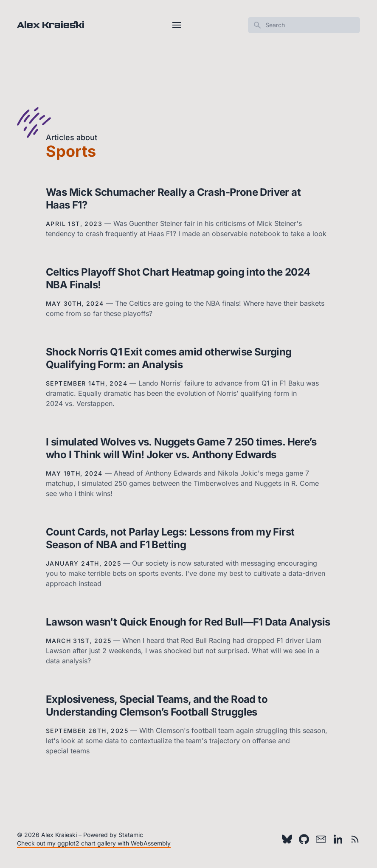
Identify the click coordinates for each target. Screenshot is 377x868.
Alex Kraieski (51, 25)
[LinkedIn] (338, 839)
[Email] (321, 839)
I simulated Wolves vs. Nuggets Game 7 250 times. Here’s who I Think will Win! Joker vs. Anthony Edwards (181, 448)
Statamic (131, 835)
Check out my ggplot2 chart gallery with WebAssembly (94, 843)
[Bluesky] (287, 839)
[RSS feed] (355, 839)
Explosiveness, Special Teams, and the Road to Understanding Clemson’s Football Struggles (157, 706)
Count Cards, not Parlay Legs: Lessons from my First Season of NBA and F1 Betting (170, 538)
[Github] (304, 839)
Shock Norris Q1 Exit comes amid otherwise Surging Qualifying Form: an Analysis (169, 358)
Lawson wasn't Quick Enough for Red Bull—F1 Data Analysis (188, 622)
